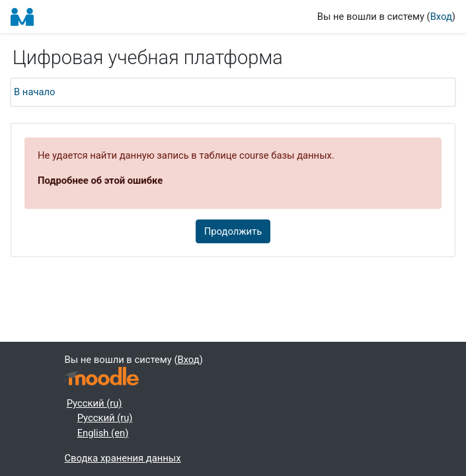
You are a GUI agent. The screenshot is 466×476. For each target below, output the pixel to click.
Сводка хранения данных (123, 458)
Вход (441, 17)
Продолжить (233, 231)
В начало (34, 92)
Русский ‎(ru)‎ (95, 403)
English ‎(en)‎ (103, 433)
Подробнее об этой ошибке (100, 180)
